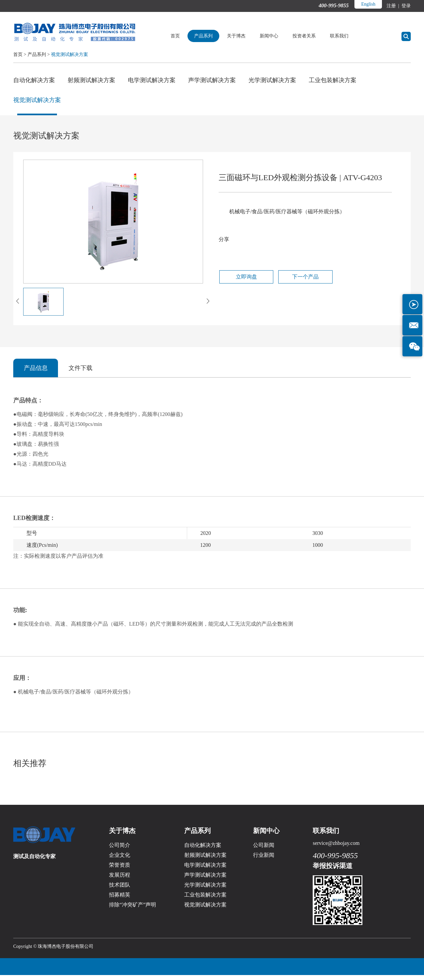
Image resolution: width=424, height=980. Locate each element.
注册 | (393, 6)
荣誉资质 (120, 870)
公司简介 (120, 850)
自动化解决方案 (34, 80)
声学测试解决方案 (212, 80)
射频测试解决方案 (91, 80)
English (368, 4)
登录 (406, 6)
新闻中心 (277, 36)
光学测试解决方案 (272, 80)
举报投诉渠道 (333, 871)
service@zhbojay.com (336, 848)
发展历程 (120, 880)
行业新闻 (264, 860)
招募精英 (120, 900)
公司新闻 (264, 850)
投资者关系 (312, 36)
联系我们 (347, 36)
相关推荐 (30, 768)
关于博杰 (244, 36)
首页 (183, 36)
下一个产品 (294, 281)
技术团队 (120, 890)
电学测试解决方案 (152, 80)
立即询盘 (242, 281)
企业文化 (120, 860)
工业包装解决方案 (333, 80)
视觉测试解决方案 (70, 54)
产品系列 (211, 36)
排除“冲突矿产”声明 (132, 910)
